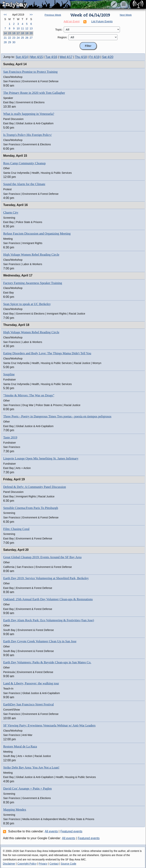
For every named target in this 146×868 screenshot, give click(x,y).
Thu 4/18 (81, 57)
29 (9, 42)
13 (31, 28)
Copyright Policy (27, 864)
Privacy (43, 864)
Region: (63, 37)
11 (23, 28)
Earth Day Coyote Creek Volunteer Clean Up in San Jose (40, 641)
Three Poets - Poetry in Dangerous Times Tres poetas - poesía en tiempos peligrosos (57, 416)
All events (51, 831)
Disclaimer (9, 864)
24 (18, 38)
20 (31, 33)
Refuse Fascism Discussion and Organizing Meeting (37, 234)
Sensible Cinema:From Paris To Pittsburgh (31, 508)
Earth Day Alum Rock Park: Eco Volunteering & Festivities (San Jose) (49, 620)
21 (5, 38)
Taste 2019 (10, 437)
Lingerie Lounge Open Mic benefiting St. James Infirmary (41, 458)
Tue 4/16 (51, 57)
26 (27, 38)
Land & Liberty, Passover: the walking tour (31, 683)
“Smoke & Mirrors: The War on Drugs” (29, 395)
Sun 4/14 (22, 57)
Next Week (126, 15)
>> (31, 15)
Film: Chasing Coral (16, 529)
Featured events (71, 831)
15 (9, 33)
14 (5, 33)
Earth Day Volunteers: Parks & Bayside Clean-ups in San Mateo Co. (47, 662)
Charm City (11, 212)
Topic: (59, 29)
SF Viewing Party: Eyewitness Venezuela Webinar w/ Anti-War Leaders (49, 725)
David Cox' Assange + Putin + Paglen (27, 789)
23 (14, 38)
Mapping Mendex (15, 810)
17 (18, 33)
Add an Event (72, 21)
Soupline (9, 374)
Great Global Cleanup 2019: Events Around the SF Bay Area (42, 557)
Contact (54, 864)
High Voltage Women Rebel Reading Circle (31, 255)
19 (27, 33)
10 (18, 28)
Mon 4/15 (37, 57)
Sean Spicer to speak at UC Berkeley (27, 304)
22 (9, 38)
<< (5, 15)
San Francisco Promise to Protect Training (30, 72)
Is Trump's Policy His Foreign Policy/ (28, 135)
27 (31, 38)
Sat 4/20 (108, 57)
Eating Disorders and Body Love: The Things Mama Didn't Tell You (47, 353)
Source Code (68, 864)
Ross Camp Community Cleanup (24, 163)
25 (23, 38)
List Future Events (102, 21)
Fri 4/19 (94, 57)
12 (27, 28)
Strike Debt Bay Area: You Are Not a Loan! (31, 767)
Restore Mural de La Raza (20, 746)
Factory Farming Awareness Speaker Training (33, 283)
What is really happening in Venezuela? (29, 114)
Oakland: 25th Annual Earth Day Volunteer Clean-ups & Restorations (48, 599)
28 (5, 42)
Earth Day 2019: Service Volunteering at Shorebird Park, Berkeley (46, 578)
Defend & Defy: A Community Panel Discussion (35, 487)
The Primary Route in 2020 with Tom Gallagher (34, 93)
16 (14, 33)
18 (23, 33)
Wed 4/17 (66, 57)
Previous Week (53, 15)
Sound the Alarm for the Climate (24, 184)
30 (14, 42)
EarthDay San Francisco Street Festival (28, 704)
